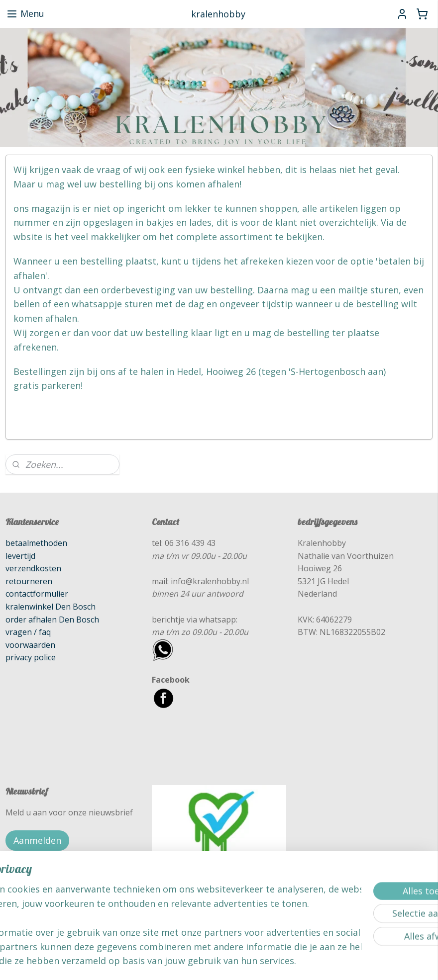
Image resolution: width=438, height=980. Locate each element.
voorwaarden (30, 645)
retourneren (29, 581)
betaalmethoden (36, 543)
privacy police (31, 657)
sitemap (180, 962)
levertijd (20, 556)
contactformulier (37, 594)
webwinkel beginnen (239, 962)
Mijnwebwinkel (326, 962)
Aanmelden (37, 840)
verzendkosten (33, 568)
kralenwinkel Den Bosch (51, 607)
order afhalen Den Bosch (52, 620)
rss (201, 962)
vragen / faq (28, 632)
